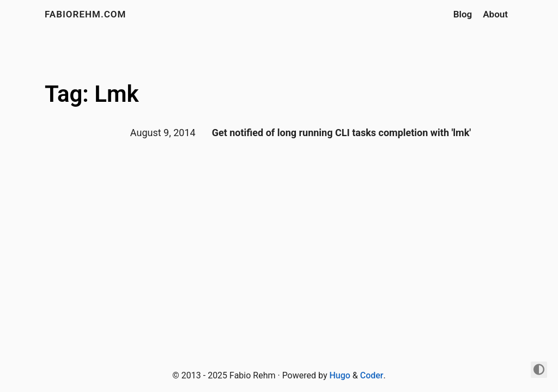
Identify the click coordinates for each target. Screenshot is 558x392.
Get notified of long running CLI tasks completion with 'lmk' (342, 133)
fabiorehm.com (85, 14)
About (495, 14)
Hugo (339, 375)
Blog (463, 14)
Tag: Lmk (92, 94)
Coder (372, 375)
